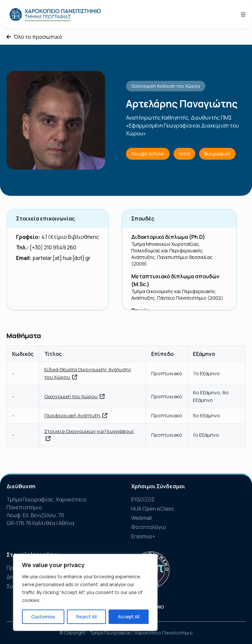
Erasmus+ (143, 536)
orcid (184, 154)
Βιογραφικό (217, 154)
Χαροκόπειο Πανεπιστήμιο (164, 633)
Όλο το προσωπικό (34, 37)
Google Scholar (148, 154)
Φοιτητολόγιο (149, 527)
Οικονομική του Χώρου (74, 396)
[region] (85, 592)
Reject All (86, 617)
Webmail (141, 518)
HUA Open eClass (153, 509)
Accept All (129, 617)
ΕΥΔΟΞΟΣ (143, 499)
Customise (43, 617)
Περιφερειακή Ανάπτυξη (76, 415)
